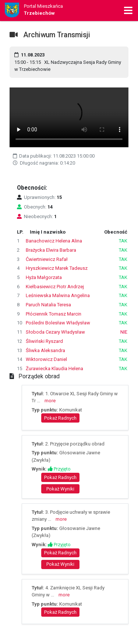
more (50, 401)
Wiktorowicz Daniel (46, 359)
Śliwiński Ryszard (44, 341)
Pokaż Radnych (60, 418)
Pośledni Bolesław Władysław (58, 323)
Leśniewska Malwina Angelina (58, 295)
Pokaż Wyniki (60, 489)
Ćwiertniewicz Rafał (47, 259)
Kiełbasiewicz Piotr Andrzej (55, 287)
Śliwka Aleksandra (45, 350)
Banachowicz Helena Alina (54, 241)
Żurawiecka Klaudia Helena (54, 369)
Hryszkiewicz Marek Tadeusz (57, 268)
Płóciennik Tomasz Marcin (54, 314)
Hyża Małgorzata (44, 277)
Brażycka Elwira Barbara (51, 250)
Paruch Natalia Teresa (48, 305)
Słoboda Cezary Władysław (55, 332)
